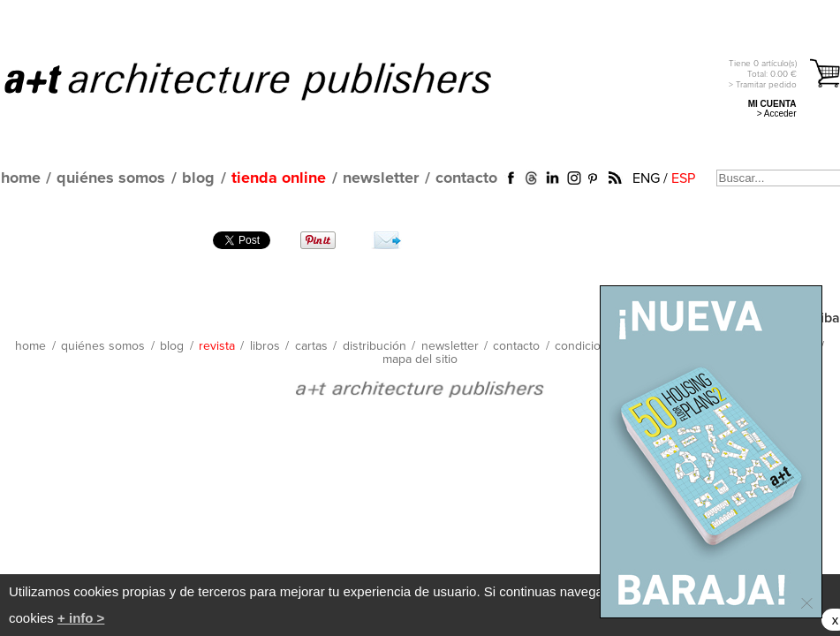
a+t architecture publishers (270, 80)
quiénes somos (111, 178)
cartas (311, 346)
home (21, 178)
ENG (646, 178)
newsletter (381, 178)
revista (217, 346)
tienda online (279, 178)
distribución (375, 346)
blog (198, 178)
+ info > (81, 618)
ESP (683, 178)
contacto (466, 178)
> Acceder (777, 114)
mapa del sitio (420, 360)
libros (265, 346)
